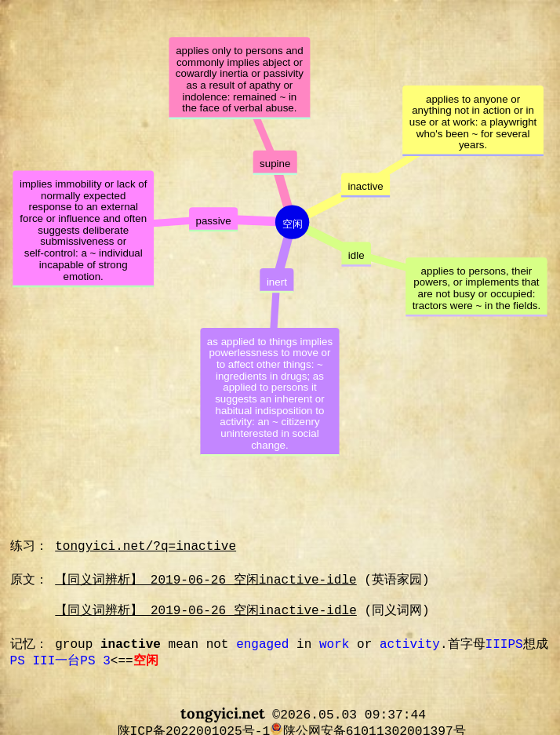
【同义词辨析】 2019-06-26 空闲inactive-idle (206, 580)
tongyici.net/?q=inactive (145, 547)
